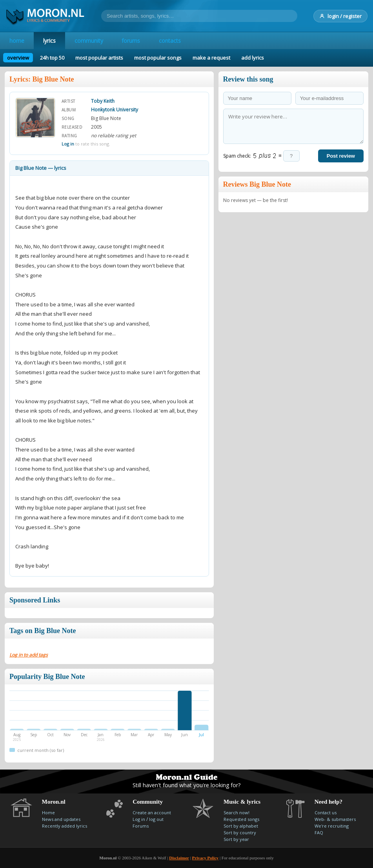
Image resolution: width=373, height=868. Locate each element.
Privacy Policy (206, 858)
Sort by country (240, 833)
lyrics (49, 41)
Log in (68, 144)
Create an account (152, 812)
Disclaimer (179, 858)
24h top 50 (52, 58)
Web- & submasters (335, 819)
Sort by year (236, 839)
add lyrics (253, 58)
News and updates (61, 819)
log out (156, 819)
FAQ (319, 833)
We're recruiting (332, 826)
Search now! (237, 812)
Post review (341, 156)
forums (131, 41)
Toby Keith (103, 101)
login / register (340, 16)
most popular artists (99, 58)
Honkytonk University (115, 110)
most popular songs (158, 58)
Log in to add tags (29, 655)
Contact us (326, 812)
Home (48, 812)
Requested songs (241, 819)
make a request (211, 58)
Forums (141, 826)
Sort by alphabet (241, 826)
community (89, 41)
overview (18, 58)
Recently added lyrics (65, 826)
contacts (170, 41)
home (17, 41)
